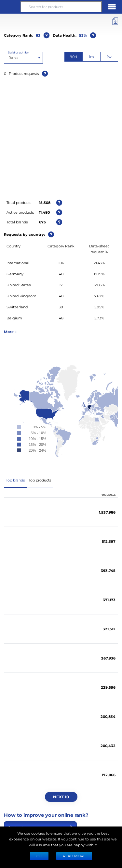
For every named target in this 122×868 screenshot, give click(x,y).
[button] (10, 7)
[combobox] (9, 58)
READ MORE (74, 856)
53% (83, 35)
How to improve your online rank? (46, 815)
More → (10, 332)
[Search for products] (61, 7)
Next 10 (61, 797)
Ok (39, 856)
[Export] (115, 21)
